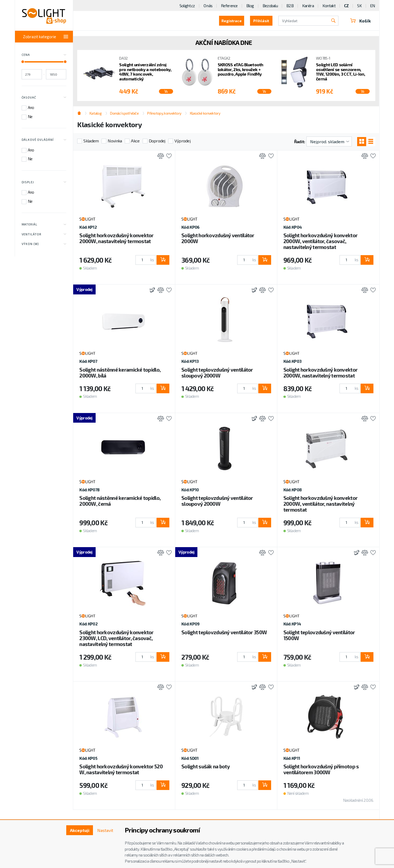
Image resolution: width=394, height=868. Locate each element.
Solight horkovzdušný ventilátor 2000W (218, 238)
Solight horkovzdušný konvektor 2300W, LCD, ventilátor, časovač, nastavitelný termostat (116, 638)
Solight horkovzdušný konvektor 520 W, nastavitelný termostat (121, 769)
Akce (135, 141)
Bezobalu (270, 6)
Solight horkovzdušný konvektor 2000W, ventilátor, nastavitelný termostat (320, 504)
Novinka (115, 141)
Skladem (91, 141)
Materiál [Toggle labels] (44, 225)
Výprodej (182, 141)
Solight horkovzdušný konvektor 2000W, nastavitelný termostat (116, 238)
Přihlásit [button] (261, 21)
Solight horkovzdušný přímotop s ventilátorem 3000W (321, 769)
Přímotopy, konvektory (164, 113)
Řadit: (300, 141)
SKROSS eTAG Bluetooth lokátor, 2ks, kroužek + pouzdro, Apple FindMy (241, 69)
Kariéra (308, 6)
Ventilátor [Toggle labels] (44, 234)
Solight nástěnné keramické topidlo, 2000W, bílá (120, 373)
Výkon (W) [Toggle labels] (44, 244)
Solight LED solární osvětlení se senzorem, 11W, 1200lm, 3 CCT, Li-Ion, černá (341, 72)
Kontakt (329, 6)
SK (359, 6)
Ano (31, 107)
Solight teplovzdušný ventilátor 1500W (319, 635)
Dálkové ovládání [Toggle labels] (44, 140)
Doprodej (157, 141)
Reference (229, 6)
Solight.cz (187, 6)
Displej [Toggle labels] (44, 182)
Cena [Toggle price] (44, 55)
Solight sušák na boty (206, 766)
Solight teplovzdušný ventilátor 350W (224, 632)
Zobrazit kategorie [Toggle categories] (46, 37)
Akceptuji (80, 830)
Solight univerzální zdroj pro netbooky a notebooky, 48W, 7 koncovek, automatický (145, 72)
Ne (30, 116)
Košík (361, 21)
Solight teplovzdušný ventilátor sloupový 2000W (217, 373)
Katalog (95, 113)
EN (373, 6)
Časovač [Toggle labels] (44, 98)
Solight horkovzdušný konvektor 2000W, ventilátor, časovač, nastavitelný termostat (320, 241)
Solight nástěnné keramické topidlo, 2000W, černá (120, 501)
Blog (250, 6)
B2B (290, 6)
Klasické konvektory (205, 113)
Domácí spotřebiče (124, 113)
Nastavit (105, 830)
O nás (208, 6)
